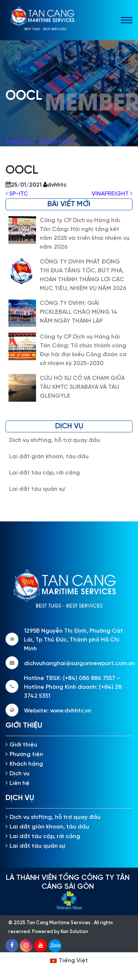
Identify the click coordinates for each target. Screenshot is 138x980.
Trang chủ (20, 142)
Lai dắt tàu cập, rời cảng (45, 473)
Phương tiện (26, 754)
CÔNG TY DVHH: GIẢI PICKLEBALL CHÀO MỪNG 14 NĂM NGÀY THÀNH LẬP (79, 312)
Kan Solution (74, 932)
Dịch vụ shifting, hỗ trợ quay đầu (55, 440)
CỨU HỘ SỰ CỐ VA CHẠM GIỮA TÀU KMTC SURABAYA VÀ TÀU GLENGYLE (82, 387)
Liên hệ (20, 783)
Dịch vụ (20, 774)
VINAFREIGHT (112, 194)
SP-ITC (17, 194)
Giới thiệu (23, 745)
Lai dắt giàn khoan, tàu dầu (49, 457)
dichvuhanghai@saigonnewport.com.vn (79, 663)
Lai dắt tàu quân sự (37, 489)
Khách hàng (56, 142)
